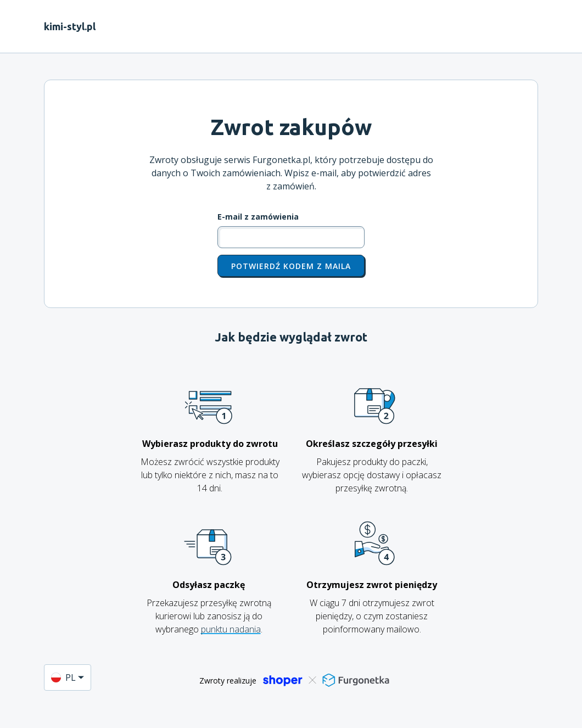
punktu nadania (231, 629)
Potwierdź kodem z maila (291, 266)
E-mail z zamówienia (258, 217)
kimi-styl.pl (70, 26)
